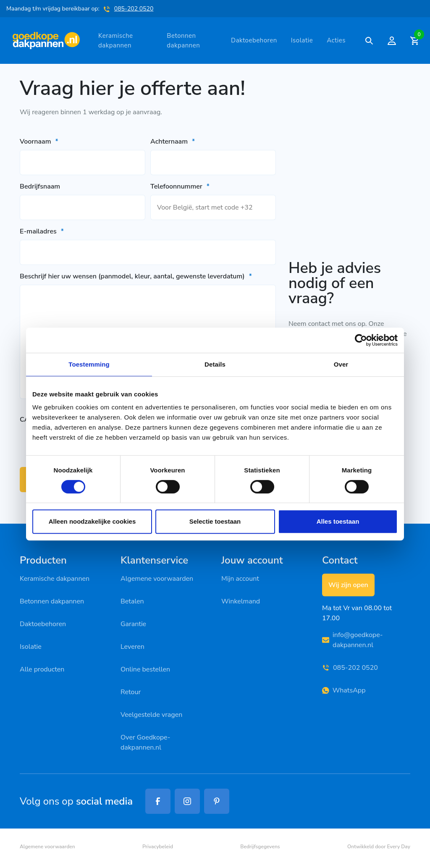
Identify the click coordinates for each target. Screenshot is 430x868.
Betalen (132, 601)
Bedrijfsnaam (40, 186)
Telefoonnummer (180, 186)
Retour (131, 692)
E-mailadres (42, 231)
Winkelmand (241, 601)
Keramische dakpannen (115, 41)
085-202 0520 (134, 9)
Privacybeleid (158, 847)
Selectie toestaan (215, 521)
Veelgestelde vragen (151, 715)
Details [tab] (215, 364)
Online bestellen (145, 669)
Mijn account (240, 579)
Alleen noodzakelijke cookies (92, 521)
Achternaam (173, 142)
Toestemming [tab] (89, 364)
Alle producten (42, 669)
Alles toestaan (338, 521)
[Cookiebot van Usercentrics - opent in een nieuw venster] (361, 340)
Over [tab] (341, 364)
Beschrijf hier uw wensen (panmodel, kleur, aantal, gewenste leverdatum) (136, 276)
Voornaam (39, 142)
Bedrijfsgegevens (260, 847)
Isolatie (302, 40)
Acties (336, 40)
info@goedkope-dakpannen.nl (353, 640)
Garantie (133, 624)
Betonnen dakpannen (183, 41)
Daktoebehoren (254, 40)
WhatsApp (344, 690)
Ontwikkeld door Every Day (379, 847)
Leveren (132, 647)
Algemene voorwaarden (157, 579)
